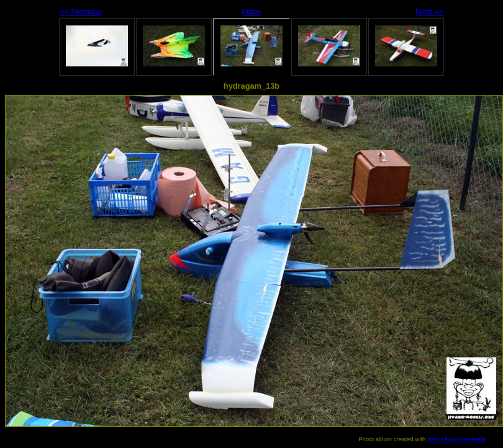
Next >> (429, 11)
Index (251, 11)
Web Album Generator (457, 439)
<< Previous (81, 11)
